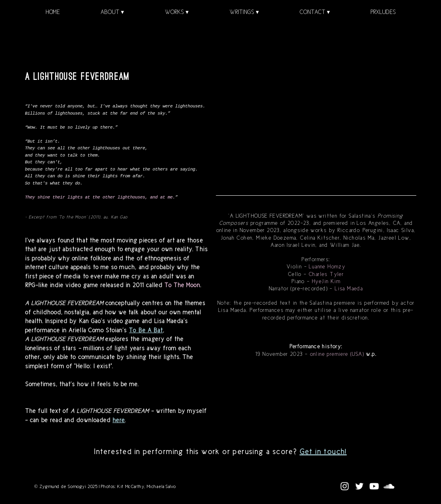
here (119, 420)
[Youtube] (374, 486)
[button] (112, 12)
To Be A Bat (146, 330)
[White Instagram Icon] (345, 486)
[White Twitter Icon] (359, 486)
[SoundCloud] (389, 486)
